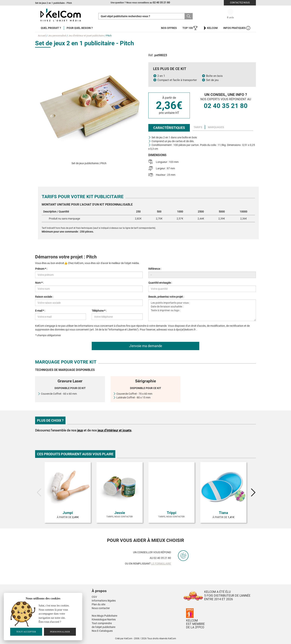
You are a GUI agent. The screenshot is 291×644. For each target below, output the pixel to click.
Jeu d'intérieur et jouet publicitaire (86, 36)
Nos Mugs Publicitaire (104, 616)
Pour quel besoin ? (80, 28)
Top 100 (190, 28)
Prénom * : (41, 269)
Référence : (155, 269)
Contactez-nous (240, 3)
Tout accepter (26, 632)
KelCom (210, 28)
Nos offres (169, 28)
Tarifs (198, 127)
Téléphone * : (99, 311)
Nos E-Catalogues (102, 631)
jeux (80, 430)
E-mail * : (40, 311)
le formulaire (161, 564)
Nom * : (39, 283)
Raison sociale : (44, 297)
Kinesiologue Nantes (104, 619)
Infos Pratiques (237, 28)
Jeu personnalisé (57, 36)
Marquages (216, 127)
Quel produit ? (51, 28)
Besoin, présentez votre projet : (166, 297)
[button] (122, 587)
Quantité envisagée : (160, 283)
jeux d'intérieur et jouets (114, 430)
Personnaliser (60, 632)
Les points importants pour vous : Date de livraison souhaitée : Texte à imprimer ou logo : (202, 310)
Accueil (42, 36)
